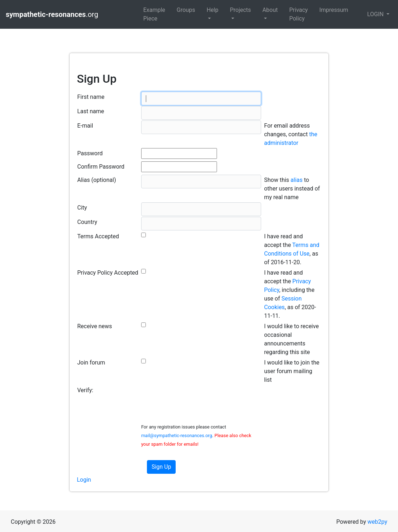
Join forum (91, 363)
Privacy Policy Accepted (108, 273)
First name (91, 97)
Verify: (85, 390)
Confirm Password (101, 167)
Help (212, 10)
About (270, 10)
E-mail (85, 126)
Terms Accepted (98, 236)
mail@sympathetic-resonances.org (177, 435)
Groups (186, 10)
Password (90, 153)
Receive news (95, 326)
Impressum (334, 10)
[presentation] (196, 399)
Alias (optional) (97, 180)
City (82, 208)
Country (87, 222)
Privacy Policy (298, 14)
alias (297, 180)
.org (53, 14)
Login (84, 480)
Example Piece (154, 14)
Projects (240, 10)
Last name (91, 111)
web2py (377, 522)
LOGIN (376, 14)
